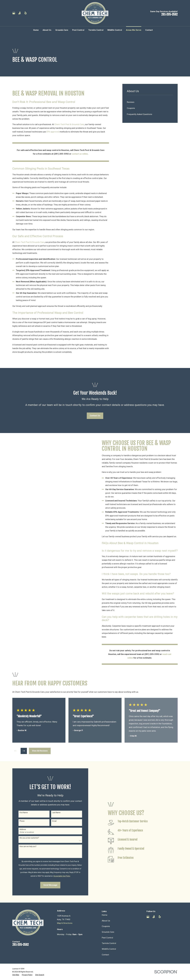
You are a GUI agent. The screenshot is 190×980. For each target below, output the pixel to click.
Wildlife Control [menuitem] (115, 30)
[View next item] (24, 751)
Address (19, 829)
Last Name (53, 813)
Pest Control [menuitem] (78, 30)
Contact (105, 955)
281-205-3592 (169, 14)
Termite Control (109, 943)
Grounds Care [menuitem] (62, 30)
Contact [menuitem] (149, 30)
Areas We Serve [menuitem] (134, 30)
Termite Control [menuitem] (96, 30)
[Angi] (20, 13)
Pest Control (107, 938)
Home (105, 915)
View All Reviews (40, 751)
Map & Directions (65, 923)
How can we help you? (25, 846)
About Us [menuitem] (47, 30)
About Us (106, 921)
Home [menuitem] (36, 30)
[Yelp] (26, 13)
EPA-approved (53, 132)
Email (51, 821)
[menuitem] (150, 102)
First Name (20, 813)
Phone (19, 821)
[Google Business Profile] (14, 13)
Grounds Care (108, 932)
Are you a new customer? (26, 838)
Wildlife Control (109, 949)
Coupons (106, 926)
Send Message (47, 885)
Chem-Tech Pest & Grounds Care (69, 124)
